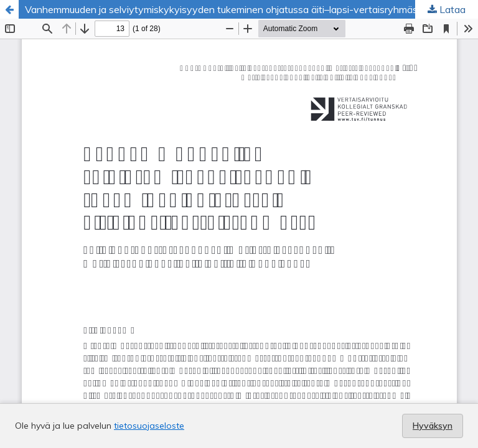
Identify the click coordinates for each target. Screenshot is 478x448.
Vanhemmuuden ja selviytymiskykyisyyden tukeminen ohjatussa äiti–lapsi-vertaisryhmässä (227, 9)
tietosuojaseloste (149, 426)
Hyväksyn (433, 426)
